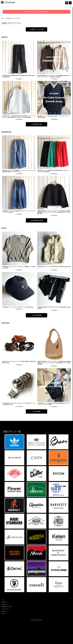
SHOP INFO (4, 602)
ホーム (3, 600)
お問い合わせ (4, 611)
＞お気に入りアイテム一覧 (36, 29)
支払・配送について (5, 604)
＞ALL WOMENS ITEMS (36, 220)
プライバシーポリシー (6, 609)
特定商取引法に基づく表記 (7, 607)
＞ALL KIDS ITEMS (37, 315)
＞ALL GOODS (37, 411)
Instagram (3, 613)
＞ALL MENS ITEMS (37, 124)
